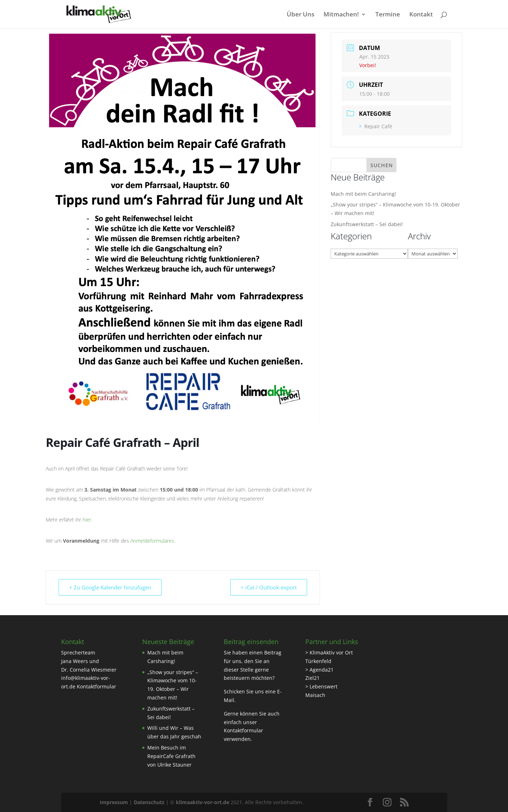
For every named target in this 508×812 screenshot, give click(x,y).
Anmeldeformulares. (153, 541)
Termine (388, 15)
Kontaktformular (97, 686)
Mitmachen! (341, 15)
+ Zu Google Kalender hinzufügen (110, 587)
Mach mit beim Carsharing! (363, 194)
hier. (87, 520)
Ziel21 (312, 678)
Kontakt (421, 15)
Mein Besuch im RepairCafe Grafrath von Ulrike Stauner (171, 756)
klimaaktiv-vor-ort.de (203, 802)
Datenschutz (149, 802)
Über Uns (300, 15)
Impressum (114, 802)
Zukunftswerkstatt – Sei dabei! (367, 224)
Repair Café (376, 126)
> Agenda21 (319, 670)
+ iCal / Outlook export (269, 587)
